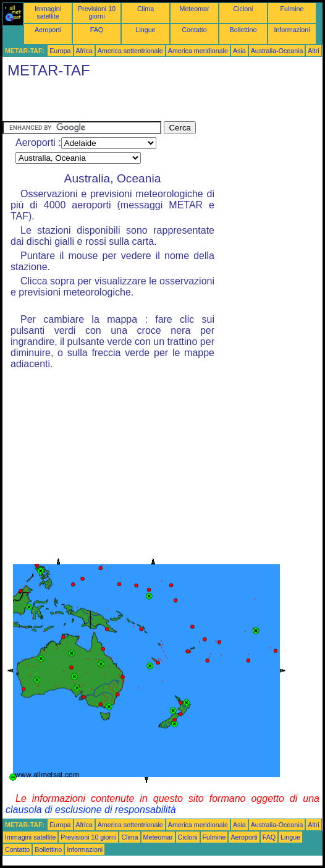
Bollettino (243, 30)
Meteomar (195, 9)
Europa (60, 51)
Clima (146, 9)
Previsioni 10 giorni (97, 12)
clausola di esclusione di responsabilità (91, 810)
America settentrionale (130, 51)
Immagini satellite (48, 12)
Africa (84, 51)
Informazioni (292, 30)
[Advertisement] (147, 103)
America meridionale (198, 51)
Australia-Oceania (277, 51)
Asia (239, 51)
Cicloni (243, 9)
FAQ (97, 30)
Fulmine (292, 9)
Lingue (146, 30)
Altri (313, 51)
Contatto (194, 30)
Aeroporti (48, 30)
